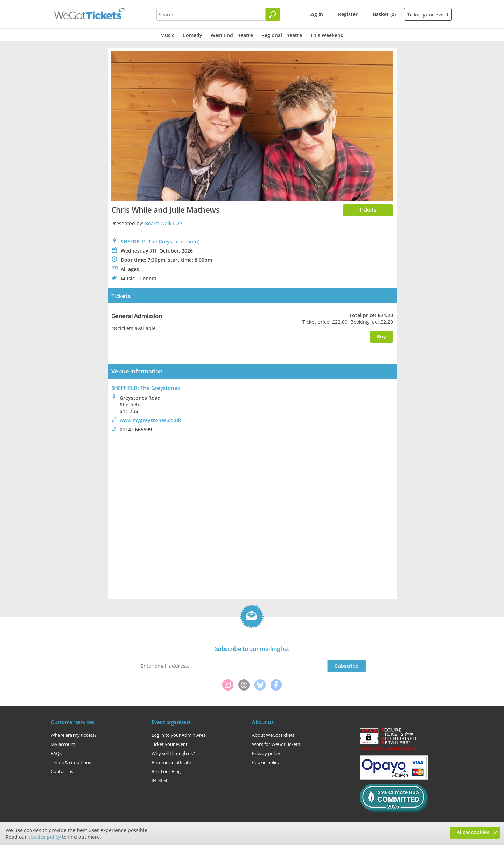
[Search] (273, 14)
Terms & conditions (71, 762)
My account (63, 744)
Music (167, 35)
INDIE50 (160, 781)
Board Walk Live (163, 223)
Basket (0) (384, 14)
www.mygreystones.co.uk (150, 420)
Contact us (62, 771)
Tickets (368, 210)
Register (348, 14)
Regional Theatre (282, 35)
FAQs (56, 753)
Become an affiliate (171, 762)
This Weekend (327, 35)
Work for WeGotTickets (276, 744)
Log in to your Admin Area (179, 735)
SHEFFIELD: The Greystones (153, 242)
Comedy (192, 35)
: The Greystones (146, 388)
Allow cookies (473, 832)
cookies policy (44, 837)
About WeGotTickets (273, 735)
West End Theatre (232, 35)
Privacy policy (266, 753)
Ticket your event (428, 15)
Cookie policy (266, 762)
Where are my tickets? (74, 735)
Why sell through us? (173, 753)
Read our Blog (166, 771)
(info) (193, 242)
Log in (316, 14)
